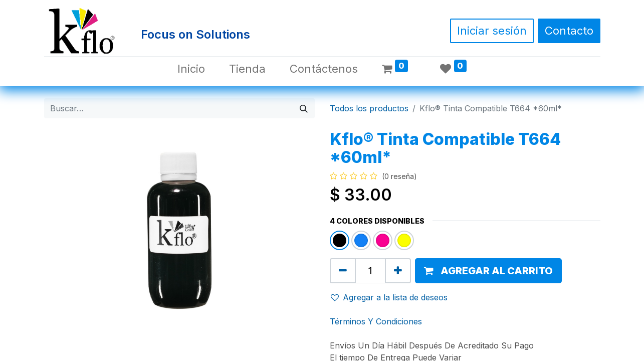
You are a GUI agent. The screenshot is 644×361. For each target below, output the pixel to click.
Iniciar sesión (492, 31)
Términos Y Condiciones (376, 321)
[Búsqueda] (304, 108)
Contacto (569, 31)
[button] (488, 271)
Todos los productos (369, 108)
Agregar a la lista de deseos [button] (389, 297)
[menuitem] (191, 69)
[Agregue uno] (398, 271)
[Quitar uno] (343, 271)
